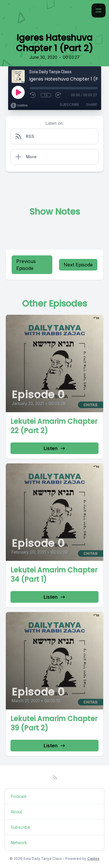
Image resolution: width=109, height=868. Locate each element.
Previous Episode (26, 265)
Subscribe (69, 105)
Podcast (19, 796)
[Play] (18, 92)
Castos (93, 859)
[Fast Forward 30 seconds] (58, 95)
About (16, 812)
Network (19, 843)
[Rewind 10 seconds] (33, 95)
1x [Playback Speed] (46, 95)
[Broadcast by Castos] (19, 106)
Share (92, 105)
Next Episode (78, 265)
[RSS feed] (55, 778)
